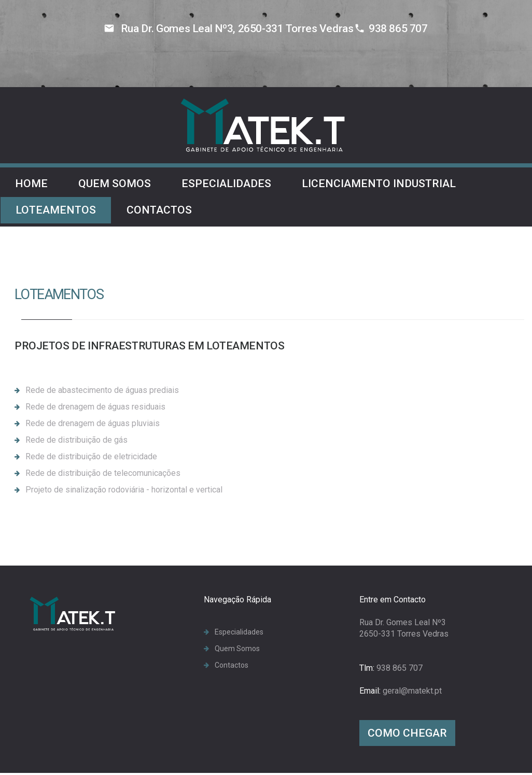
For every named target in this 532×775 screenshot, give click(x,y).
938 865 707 (403, 31)
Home (31, 186)
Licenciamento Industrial (379, 186)
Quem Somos (115, 186)
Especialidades (226, 186)
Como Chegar (407, 735)
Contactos (159, 212)
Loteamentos (56, 212)
